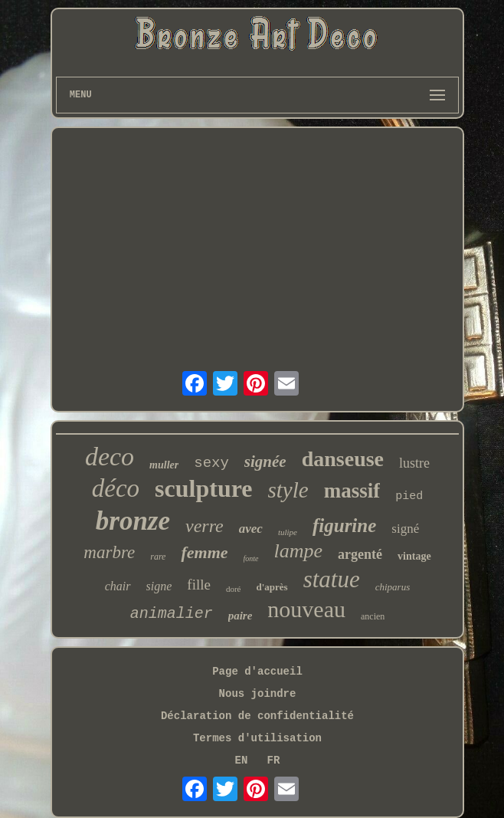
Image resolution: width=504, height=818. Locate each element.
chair (118, 586)
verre (205, 526)
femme (204, 552)
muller (164, 465)
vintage (414, 556)
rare (158, 557)
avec (251, 529)
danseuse (343, 459)
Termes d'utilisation (257, 738)
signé (405, 529)
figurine (344, 526)
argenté (360, 554)
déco (116, 488)
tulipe (288, 532)
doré (234, 589)
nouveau (306, 609)
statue (332, 579)
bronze (133, 521)
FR (274, 761)
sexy (211, 463)
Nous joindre (258, 694)
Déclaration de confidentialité (257, 716)
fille (199, 585)
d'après (272, 587)
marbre (109, 552)
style (288, 490)
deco (110, 457)
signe (159, 586)
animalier (172, 614)
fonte (251, 558)
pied (409, 496)
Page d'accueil (257, 672)
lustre (414, 463)
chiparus (393, 587)
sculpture (203, 488)
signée (265, 462)
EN (242, 761)
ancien (373, 616)
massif (352, 491)
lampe (299, 551)
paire (241, 616)
